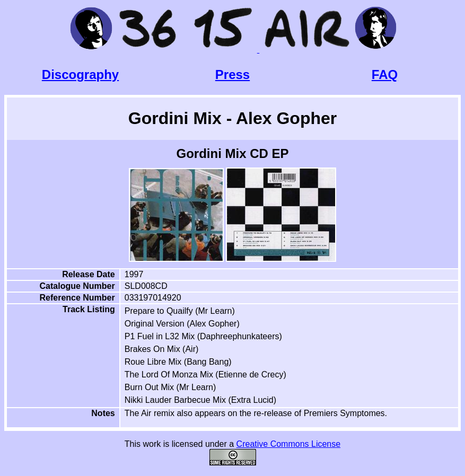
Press (232, 74)
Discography (80, 74)
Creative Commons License (289, 444)
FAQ (385, 74)
